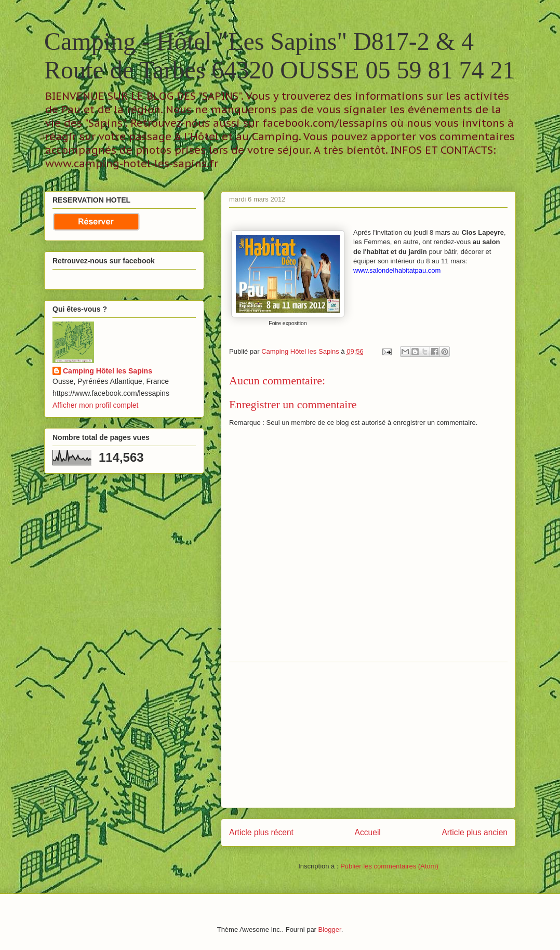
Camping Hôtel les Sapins (108, 371)
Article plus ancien (475, 832)
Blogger (330, 929)
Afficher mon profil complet (95, 405)
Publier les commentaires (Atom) (389, 866)
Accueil (368, 832)
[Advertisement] (368, 735)
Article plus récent (261, 832)
